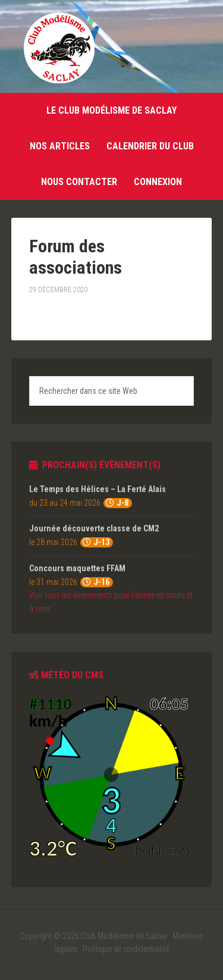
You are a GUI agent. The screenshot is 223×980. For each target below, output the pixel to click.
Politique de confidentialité (126, 949)
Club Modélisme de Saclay (59, 48)
